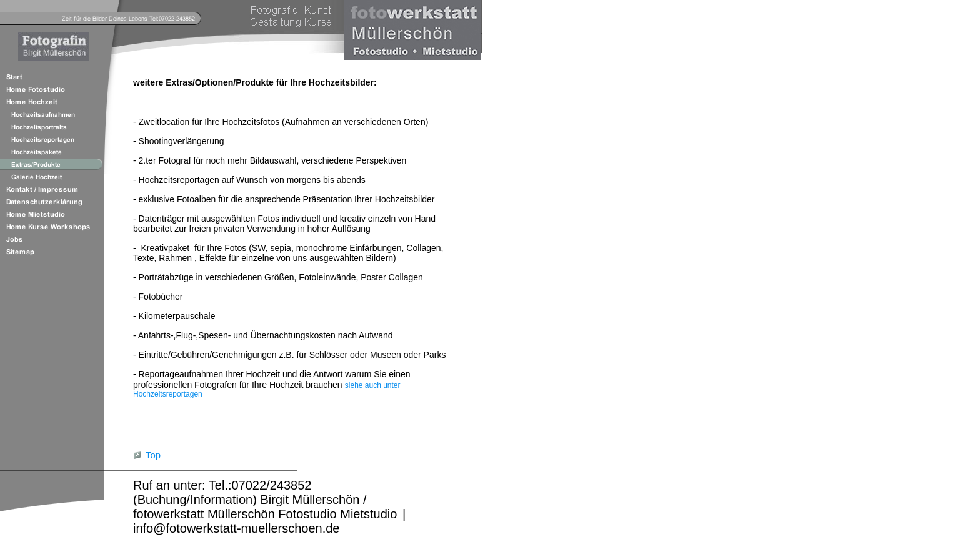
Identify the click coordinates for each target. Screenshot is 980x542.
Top (153, 455)
